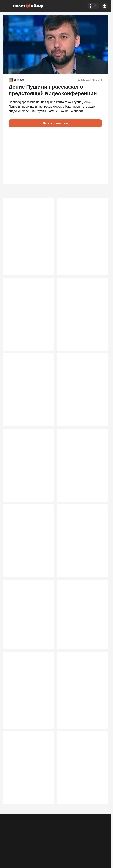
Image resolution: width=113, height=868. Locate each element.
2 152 (100, 816)
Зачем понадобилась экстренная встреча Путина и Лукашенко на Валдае (80, 468)
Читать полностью (55, 123)
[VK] (55, 848)
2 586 (100, 580)
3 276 (100, 348)
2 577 (46, 660)
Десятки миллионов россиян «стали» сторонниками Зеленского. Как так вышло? (26, 236)
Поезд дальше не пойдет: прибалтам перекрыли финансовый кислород (24, 624)
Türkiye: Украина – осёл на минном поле (24, 782)
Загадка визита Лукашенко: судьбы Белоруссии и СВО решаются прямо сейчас (79, 548)
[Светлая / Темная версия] (93, 6)
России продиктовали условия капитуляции (28, 314)
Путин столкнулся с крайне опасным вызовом (79, 314)
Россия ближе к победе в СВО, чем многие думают (27, 390)
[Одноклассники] (20, 848)
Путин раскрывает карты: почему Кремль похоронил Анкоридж (79, 624)
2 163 (46, 816)
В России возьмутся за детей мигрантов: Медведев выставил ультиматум (26, 548)
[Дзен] (90, 848)
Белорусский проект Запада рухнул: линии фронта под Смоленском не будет (26, 704)
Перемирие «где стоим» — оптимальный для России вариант (78, 392)
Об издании (38, 834)
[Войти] (105, 6)
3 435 (100, 272)
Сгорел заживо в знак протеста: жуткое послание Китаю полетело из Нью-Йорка (82, 784)
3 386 (46, 348)
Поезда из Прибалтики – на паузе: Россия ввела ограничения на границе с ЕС (80, 704)
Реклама (9, 834)
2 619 (100, 504)
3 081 (100, 424)
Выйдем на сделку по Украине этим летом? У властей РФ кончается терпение (27, 468)
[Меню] (6, 6)
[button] (13, 137)
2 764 (46, 504)
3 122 (46, 424)
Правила (53, 834)
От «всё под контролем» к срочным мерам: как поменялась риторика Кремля (81, 236)
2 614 (46, 580)
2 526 (100, 660)
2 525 (46, 740)
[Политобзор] (28, 6)
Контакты (22, 834)
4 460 (46, 272)
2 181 (100, 740)
